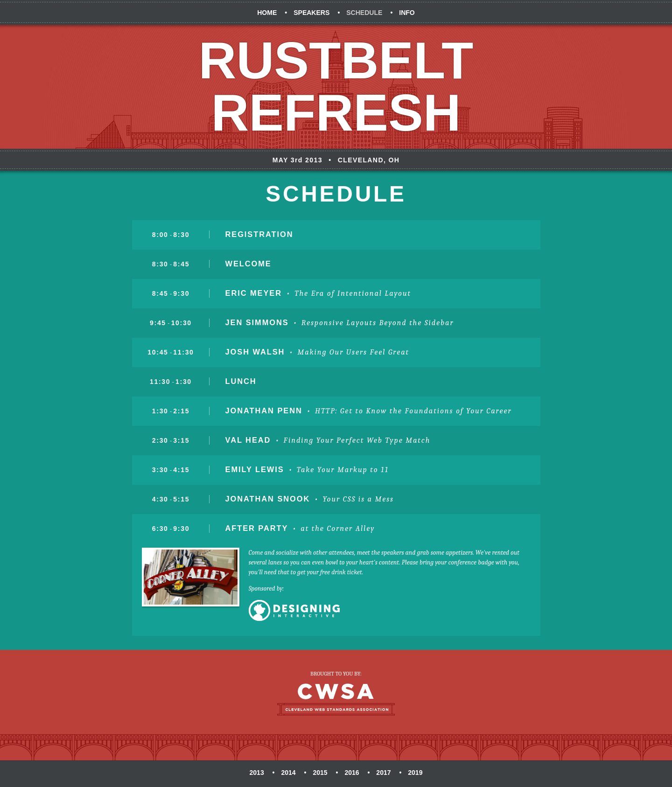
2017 (383, 773)
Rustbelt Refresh (336, 87)
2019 (415, 773)
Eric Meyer (254, 293)
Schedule (364, 13)
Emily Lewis (255, 469)
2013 (257, 773)
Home (267, 13)
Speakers (311, 13)
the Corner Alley (343, 528)
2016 (352, 773)
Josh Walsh (255, 352)
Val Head (248, 440)
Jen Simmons (257, 322)
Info (407, 13)
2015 (320, 773)
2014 (288, 773)
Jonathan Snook (268, 499)
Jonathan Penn (264, 411)
